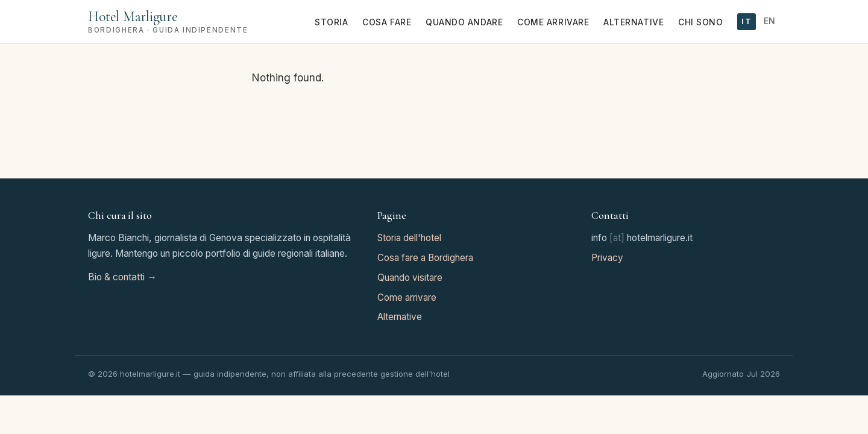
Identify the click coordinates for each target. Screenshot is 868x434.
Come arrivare (553, 22)
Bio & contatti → (122, 277)
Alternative (634, 22)
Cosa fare (387, 22)
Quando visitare (410, 278)
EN (770, 21)
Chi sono (700, 22)
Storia (331, 22)
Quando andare (464, 22)
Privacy (607, 258)
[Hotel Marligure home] (168, 21)
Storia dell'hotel (409, 238)
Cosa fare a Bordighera (425, 258)
